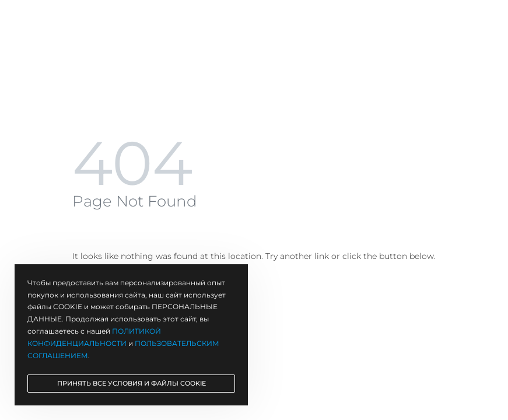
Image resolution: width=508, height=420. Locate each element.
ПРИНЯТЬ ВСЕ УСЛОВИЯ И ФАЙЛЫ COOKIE (132, 383)
